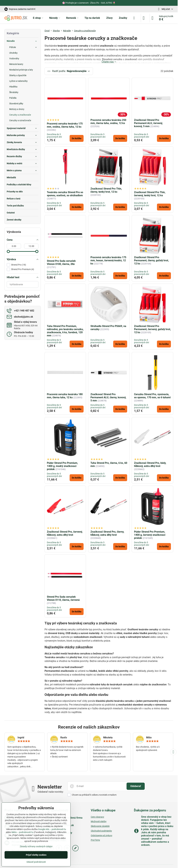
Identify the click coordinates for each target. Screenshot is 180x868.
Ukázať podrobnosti (36, 862)
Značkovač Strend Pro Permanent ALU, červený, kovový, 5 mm (148, 124)
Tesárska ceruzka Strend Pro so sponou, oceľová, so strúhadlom (65, 194)
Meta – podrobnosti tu (22, 832)
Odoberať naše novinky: (51, 792)
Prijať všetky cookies (36, 855)
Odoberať (136, 787)
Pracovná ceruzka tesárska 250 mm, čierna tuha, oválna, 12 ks (108, 122)
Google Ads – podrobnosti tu (52, 829)
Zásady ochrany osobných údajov (36, 846)
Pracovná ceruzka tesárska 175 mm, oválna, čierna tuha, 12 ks (65, 126)
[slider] (8, 251)
